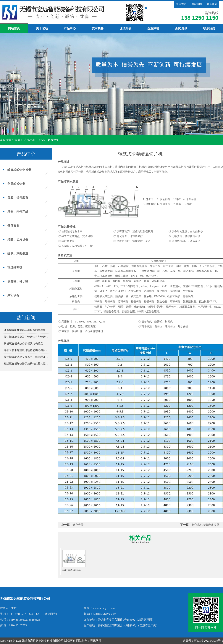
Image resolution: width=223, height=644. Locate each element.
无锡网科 (96, 641)
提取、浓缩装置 (18, 253)
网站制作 (82, 641)
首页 (17, 140)
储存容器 (13, 225)
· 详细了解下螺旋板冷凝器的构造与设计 (25, 350)
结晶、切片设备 (49, 140)
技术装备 (98, 28)
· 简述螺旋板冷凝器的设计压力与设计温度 (26, 337)
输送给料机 (15, 267)
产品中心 (70, 28)
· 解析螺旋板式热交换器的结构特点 (23, 344)
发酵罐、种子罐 (18, 281)
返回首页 (181, 4)
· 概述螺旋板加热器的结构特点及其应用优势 (26, 364)
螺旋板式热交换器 (19, 170)
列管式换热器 (16, 184)
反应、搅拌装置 (18, 198)
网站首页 (14, 28)
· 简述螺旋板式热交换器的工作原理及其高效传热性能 (26, 357)
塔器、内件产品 (18, 212)
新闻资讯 (181, 28)
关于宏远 (42, 28)
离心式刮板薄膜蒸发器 (205, 525)
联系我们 (212, 4)
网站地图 (197, 4)
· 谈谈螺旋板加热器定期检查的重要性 (24, 330)
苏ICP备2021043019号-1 (209, 641)
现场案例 (125, 28)
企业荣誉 (153, 28)
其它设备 (13, 295)
